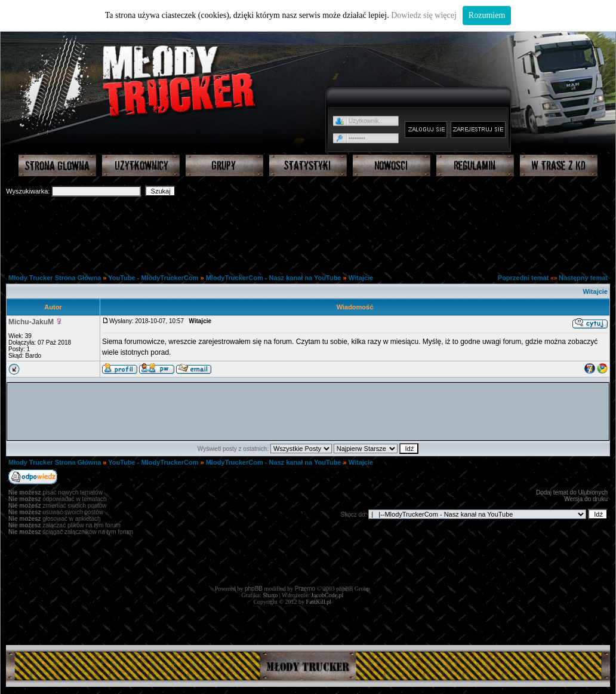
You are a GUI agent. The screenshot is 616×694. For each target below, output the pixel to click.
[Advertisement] (308, 231)
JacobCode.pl (327, 595)
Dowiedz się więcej (424, 15)
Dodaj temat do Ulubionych (572, 492)
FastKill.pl (319, 602)
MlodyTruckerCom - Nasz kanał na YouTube (274, 278)
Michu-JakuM (31, 322)
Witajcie (361, 278)
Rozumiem (487, 15)
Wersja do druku (586, 499)
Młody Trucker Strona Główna (55, 278)
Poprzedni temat (523, 278)
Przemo (305, 589)
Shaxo (270, 595)
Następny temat (583, 278)
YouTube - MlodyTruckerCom (154, 278)
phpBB (254, 589)
